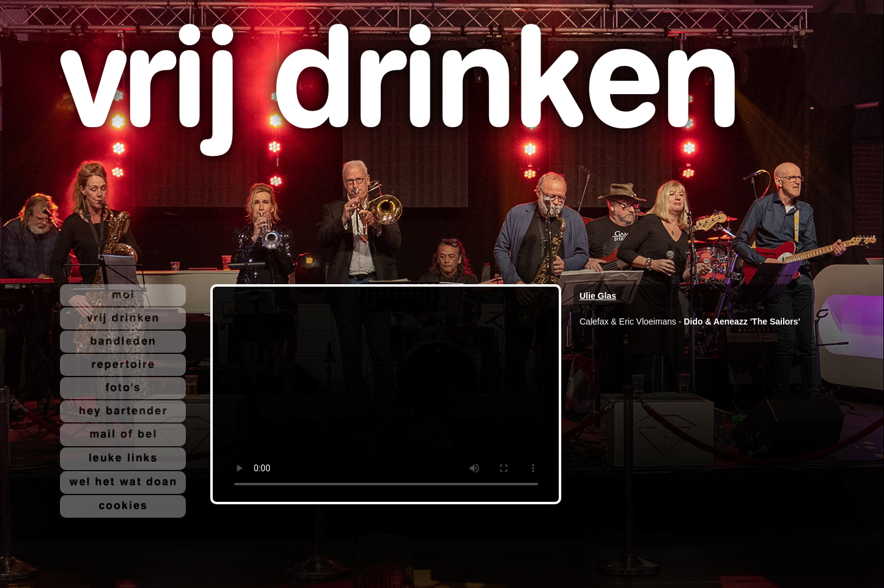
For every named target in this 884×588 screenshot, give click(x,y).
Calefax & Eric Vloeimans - (632, 322)
